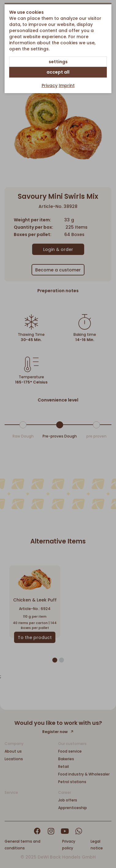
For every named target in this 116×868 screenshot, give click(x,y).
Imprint (67, 85)
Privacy (50, 85)
